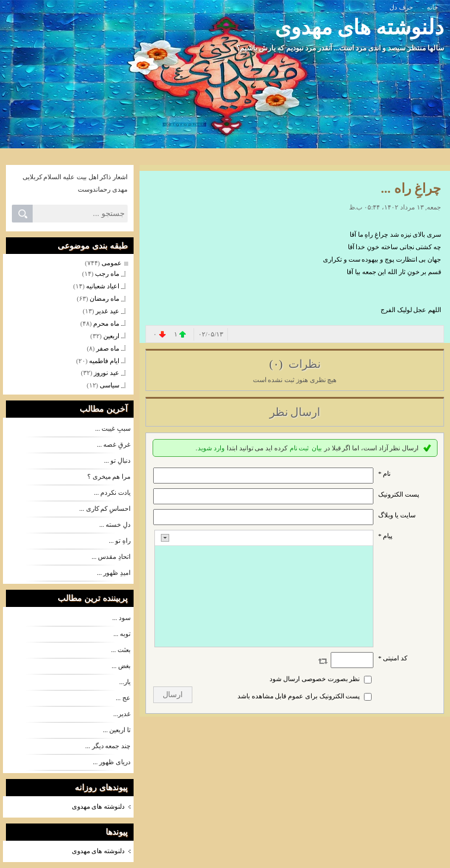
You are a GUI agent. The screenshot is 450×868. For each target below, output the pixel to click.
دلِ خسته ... (115, 524)
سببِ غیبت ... (113, 428)
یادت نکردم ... (112, 492)
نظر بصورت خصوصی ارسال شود (315, 679)
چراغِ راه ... (411, 188)
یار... (125, 682)
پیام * (385, 536)
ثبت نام (300, 448)
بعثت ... (121, 650)
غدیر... (122, 714)
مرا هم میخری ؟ (109, 476)
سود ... (121, 618)
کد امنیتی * (393, 658)
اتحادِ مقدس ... (111, 557)
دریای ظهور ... (112, 762)
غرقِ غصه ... (114, 444)
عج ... (123, 698)
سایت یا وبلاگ (397, 515)
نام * (384, 473)
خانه (432, 7)
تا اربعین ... (117, 730)
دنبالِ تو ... (117, 460)
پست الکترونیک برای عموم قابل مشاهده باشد (299, 696)
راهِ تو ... (120, 540)
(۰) (277, 364)
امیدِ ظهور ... (114, 573)
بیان (317, 448)
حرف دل (401, 7)
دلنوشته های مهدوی (360, 28)
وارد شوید (211, 448)
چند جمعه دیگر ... (108, 746)
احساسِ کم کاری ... (105, 508)
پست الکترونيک (399, 494)
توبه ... (122, 634)
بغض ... (121, 666)
